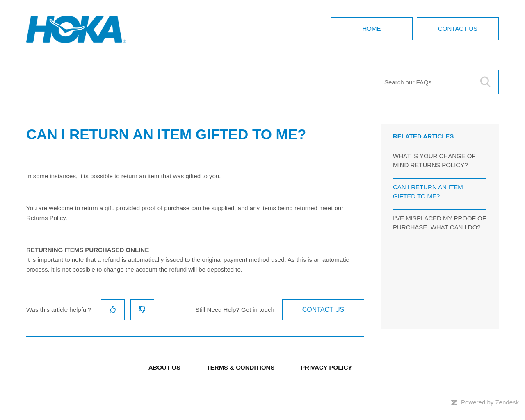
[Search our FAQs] (437, 82)
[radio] (113, 310)
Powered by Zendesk (490, 402)
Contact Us (458, 28)
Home (372, 28)
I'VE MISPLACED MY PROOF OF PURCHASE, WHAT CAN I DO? (439, 223)
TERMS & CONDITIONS (241, 367)
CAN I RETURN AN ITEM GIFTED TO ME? (428, 192)
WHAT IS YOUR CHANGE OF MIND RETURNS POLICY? (434, 161)
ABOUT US (164, 367)
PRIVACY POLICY (326, 367)
